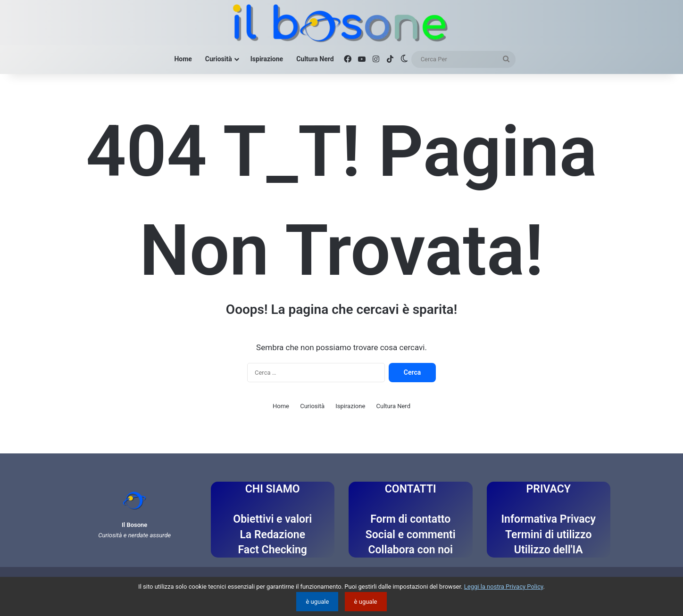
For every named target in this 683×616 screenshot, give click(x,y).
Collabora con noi (410, 550)
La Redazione (272, 535)
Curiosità (219, 59)
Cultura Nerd (315, 59)
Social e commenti (411, 535)
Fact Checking (273, 550)
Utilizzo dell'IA (549, 550)
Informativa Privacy (548, 519)
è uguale (317, 602)
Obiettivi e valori (272, 519)
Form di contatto (410, 519)
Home (183, 59)
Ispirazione (267, 59)
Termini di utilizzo (548, 535)
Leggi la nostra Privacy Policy (504, 587)
